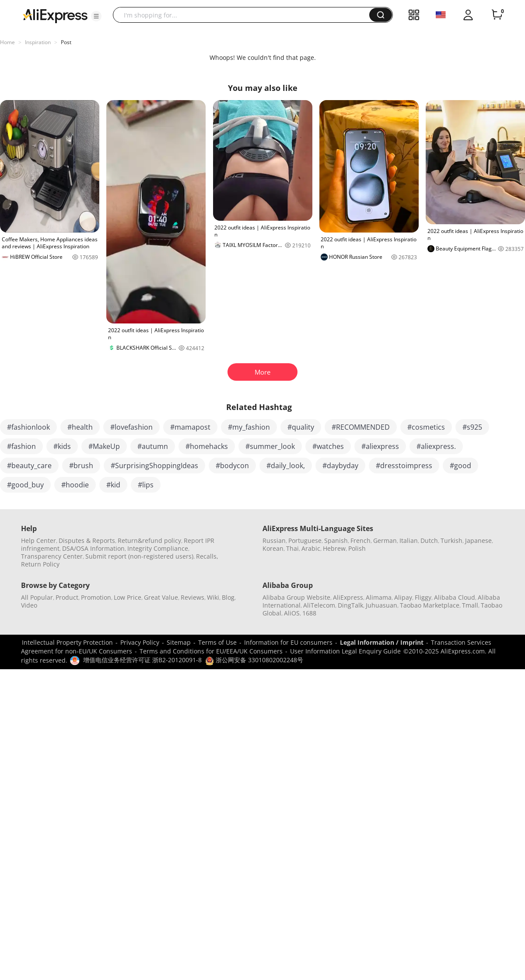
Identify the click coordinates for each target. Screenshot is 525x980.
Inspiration (38, 42)
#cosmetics (426, 427)
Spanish (336, 540)
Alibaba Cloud (455, 597)
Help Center (38, 540)
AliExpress (348, 597)
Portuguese (305, 540)
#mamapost (190, 427)
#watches (328, 446)
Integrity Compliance (158, 548)
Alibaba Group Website (296, 597)
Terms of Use (217, 642)
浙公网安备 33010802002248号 (254, 660)
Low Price (128, 597)
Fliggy (423, 597)
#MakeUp (104, 446)
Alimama (379, 597)
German (385, 540)
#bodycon (232, 466)
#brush (81, 466)
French (360, 540)
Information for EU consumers (288, 642)
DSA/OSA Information (93, 548)
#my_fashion (249, 427)
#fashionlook (28, 427)
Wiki (213, 597)
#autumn (153, 446)
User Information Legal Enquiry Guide (345, 651)
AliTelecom (319, 605)
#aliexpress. (436, 446)
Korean (273, 548)
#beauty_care (29, 466)
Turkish (451, 540)
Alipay (403, 597)
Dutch (429, 540)
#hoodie (75, 485)
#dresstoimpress (404, 466)
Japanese (478, 540)
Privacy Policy (140, 642)
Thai (292, 548)
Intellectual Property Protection (67, 642)
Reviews (192, 597)
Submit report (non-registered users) (139, 556)
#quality (301, 427)
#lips (146, 485)
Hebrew (334, 548)
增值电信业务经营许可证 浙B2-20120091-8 (142, 660)
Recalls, (207, 556)
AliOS (292, 613)
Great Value (161, 597)
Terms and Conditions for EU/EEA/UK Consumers (211, 651)
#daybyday (340, 466)
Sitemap (179, 642)
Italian (409, 540)
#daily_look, (286, 466)
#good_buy (25, 485)
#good (460, 466)
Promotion (96, 597)
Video (29, 605)
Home (7, 42)
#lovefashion (131, 427)
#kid (113, 485)
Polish (357, 548)
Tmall (470, 605)
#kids (62, 446)
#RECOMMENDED (361, 427)
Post (66, 42)
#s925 (472, 427)
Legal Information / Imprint (382, 642)
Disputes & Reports (87, 540)
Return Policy (40, 564)
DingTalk (350, 605)
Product (67, 597)
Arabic (311, 548)
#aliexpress (380, 446)
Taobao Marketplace (430, 605)
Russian (274, 540)
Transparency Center (52, 556)
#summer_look (270, 446)
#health (80, 427)
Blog (228, 597)
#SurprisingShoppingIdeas (154, 466)
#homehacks (207, 446)
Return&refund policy (149, 540)
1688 (309, 613)
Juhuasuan (381, 605)
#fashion (21, 446)
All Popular (37, 597)
